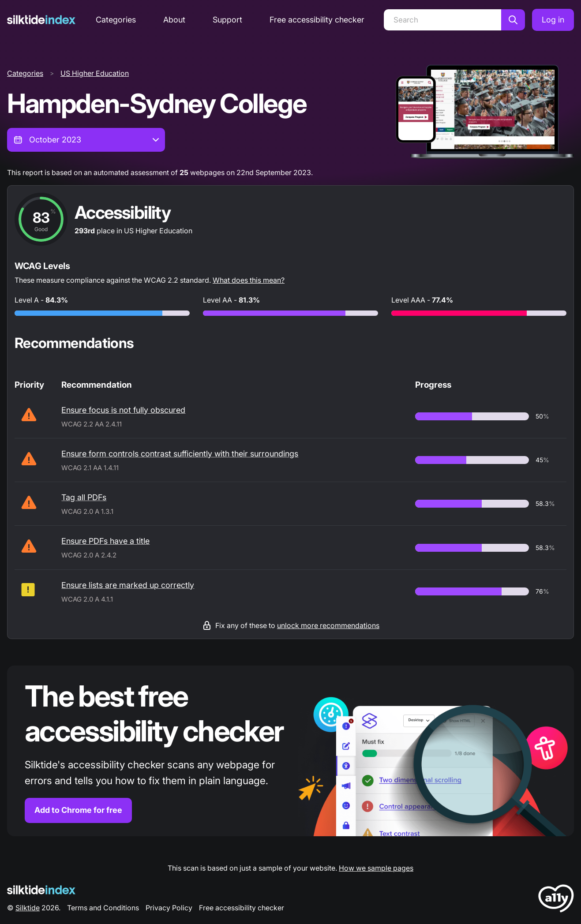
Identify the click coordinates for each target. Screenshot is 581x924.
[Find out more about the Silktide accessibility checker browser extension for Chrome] (290, 751)
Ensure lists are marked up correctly (128, 585)
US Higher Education (95, 73)
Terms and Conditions (103, 908)
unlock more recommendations (328, 625)
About (174, 20)
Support (227, 20)
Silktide (28, 908)
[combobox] (86, 140)
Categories (116, 20)
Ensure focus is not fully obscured (123, 410)
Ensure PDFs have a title (105, 541)
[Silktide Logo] (41, 890)
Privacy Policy (169, 908)
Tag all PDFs (84, 497)
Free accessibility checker (317, 20)
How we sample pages (376, 868)
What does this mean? (249, 280)
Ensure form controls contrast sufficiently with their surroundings (180, 454)
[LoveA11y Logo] (556, 900)
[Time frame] (86, 140)
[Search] (442, 20)
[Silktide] (41, 20)
